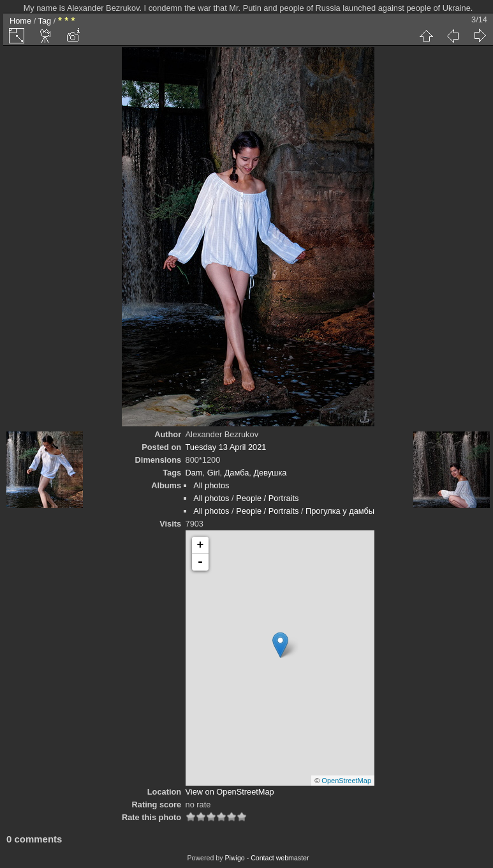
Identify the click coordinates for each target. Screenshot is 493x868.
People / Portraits (267, 498)
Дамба (237, 473)
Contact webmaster (280, 858)
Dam (194, 473)
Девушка (270, 473)
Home (20, 21)
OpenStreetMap (346, 781)
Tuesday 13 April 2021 (226, 447)
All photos (211, 485)
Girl (214, 473)
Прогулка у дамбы (340, 511)
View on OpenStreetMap (230, 792)
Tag (45, 21)
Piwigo (234, 858)
